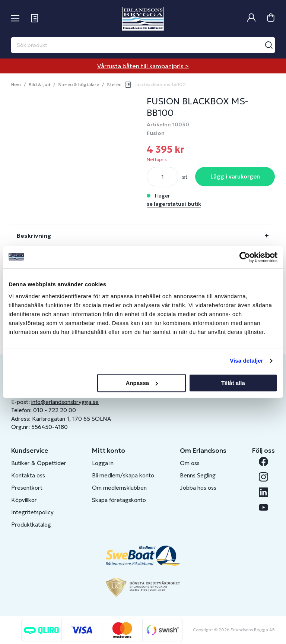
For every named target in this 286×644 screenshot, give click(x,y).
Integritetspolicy (32, 512)
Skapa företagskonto (119, 500)
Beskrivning (34, 236)
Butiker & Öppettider (39, 463)
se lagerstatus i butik (174, 204)
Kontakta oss (28, 475)
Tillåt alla (233, 383)
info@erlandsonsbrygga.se (65, 402)
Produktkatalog (31, 525)
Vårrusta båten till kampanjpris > (143, 66)
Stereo (114, 84)
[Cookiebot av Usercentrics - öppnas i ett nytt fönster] (245, 257)
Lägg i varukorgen (235, 176)
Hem (16, 84)
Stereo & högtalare (79, 84)
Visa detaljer (246, 361)
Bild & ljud (39, 84)
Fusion (156, 133)
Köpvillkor (24, 500)
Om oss (190, 463)
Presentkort (27, 488)
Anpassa (142, 383)
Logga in (103, 463)
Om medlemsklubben (119, 488)
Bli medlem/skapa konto (123, 475)
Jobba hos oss (198, 488)
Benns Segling (198, 475)
